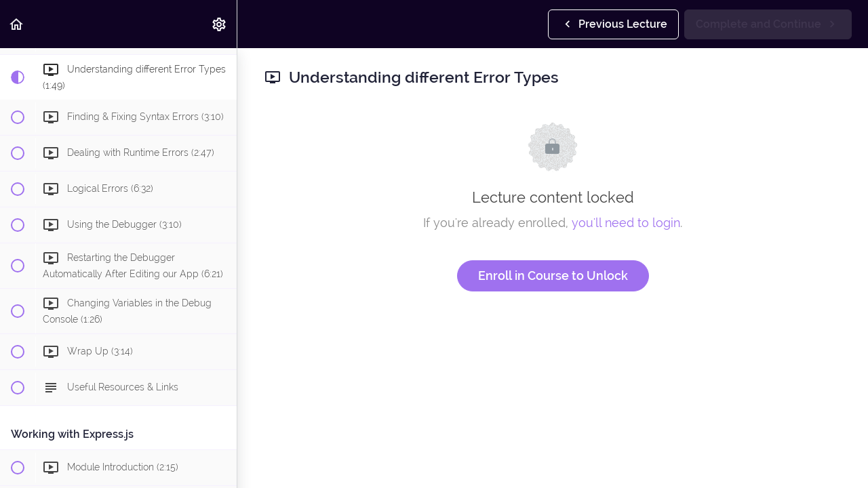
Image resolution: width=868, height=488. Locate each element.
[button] (17, 24)
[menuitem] (220, 24)
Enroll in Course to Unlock (553, 276)
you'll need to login (626, 223)
